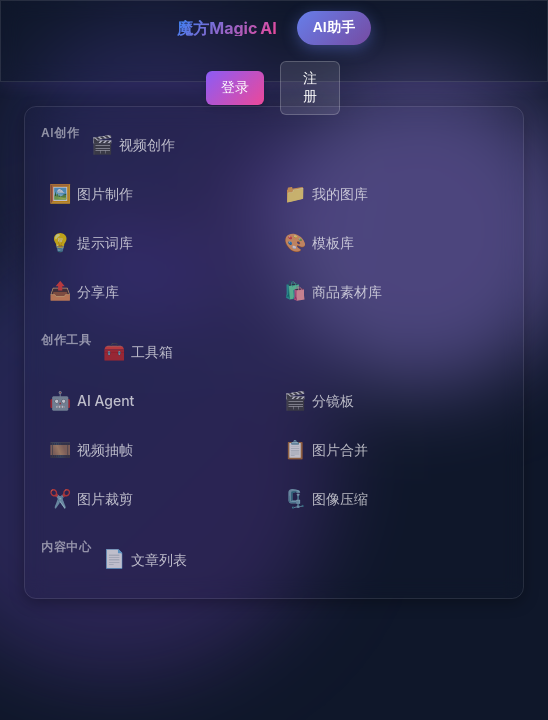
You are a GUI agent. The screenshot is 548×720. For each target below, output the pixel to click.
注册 (310, 87)
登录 (235, 87)
